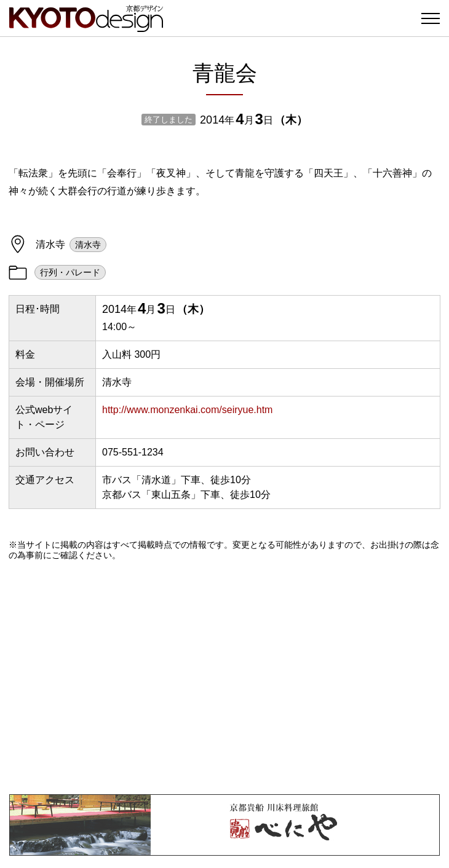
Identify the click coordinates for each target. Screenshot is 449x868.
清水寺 (88, 245)
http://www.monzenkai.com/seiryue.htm (187, 410)
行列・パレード (70, 272)
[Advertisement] (224, 677)
